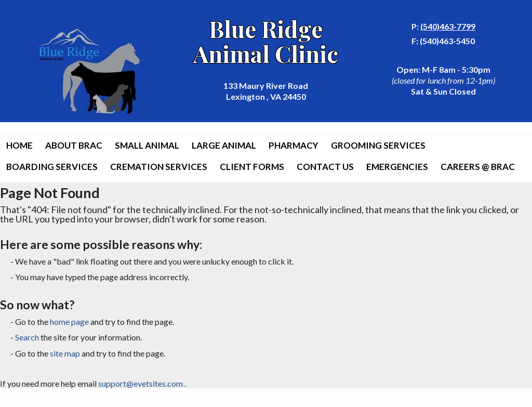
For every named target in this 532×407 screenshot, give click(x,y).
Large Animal (224, 145)
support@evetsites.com (141, 383)
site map (65, 353)
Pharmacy (294, 145)
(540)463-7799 (448, 26)
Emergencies (397, 167)
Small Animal (147, 145)
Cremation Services (159, 167)
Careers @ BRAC (478, 167)
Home (19, 145)
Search (27, 337)
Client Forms (252, 167)
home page (69, 321)
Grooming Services (378, 145)
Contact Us (325, 167)
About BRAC (74, 145)
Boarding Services (52, 167)
